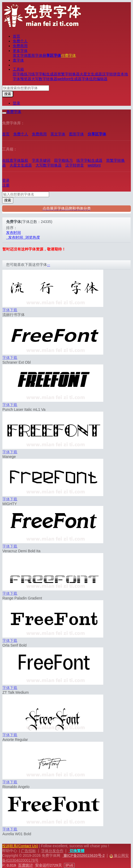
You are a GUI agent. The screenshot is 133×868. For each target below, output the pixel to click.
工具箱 (18, 69)
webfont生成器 (69, 79)
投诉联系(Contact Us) (20, 846)
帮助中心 (10, 851)
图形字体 (35, 55)
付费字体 (68, 55)
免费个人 (20, 41)
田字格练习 (22, 74)
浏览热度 (32, 237)
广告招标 (28, 851)
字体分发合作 (52, 851)
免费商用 (20, 46)
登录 (16, 103)
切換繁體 (76, 851)
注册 (6, 185)
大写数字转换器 (44, 79)
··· (49, 265)
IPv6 (69, 865)
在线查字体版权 (15, 160)
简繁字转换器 (68, 74)
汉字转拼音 (111, 74)
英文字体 (20, 55)
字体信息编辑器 (95, 79)
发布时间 (14, 233)
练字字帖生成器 (44, 74)
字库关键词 (41, 160)
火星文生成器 (91, 74)
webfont (94, 165)
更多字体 (20, 51)
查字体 (18, 60)
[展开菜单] (4, 113)
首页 (16, 36)
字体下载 (10, 310)
